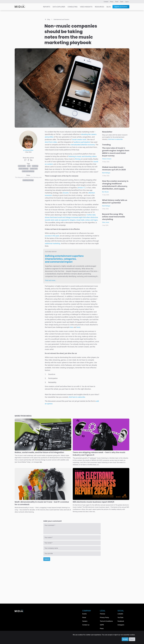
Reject (132, 639)
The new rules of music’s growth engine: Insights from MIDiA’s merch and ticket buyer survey (116, 152)
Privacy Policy (104, 617)
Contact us (86, 625)
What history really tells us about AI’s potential (115, 201)
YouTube (120, 617)
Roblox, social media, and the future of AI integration (39, 452)
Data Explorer (59, 7)
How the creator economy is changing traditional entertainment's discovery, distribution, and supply (115, 185)
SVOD (29, 166)
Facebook (121, 621)
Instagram (121, 625)
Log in (127, 2)
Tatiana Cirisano (107, 159)
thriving (78, 159)
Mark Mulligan (106, 173)
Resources (99, 7)
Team (122, 2)
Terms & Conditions (106, 621)
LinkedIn (120, 614)
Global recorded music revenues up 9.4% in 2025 (114, 168)
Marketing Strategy (28, 180)
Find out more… (51, 280)
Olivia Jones (106, 222)
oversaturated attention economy (82, 145)
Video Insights (86, 7)
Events (84, 614)
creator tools (34, 169)
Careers (85, 621)
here (71, 327)
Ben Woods (105, 192)
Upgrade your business (121, 7)
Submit (47, 559)
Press (112, 2)
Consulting (73, 7)
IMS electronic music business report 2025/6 (93, 502)
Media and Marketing (28, 171)
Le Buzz (21, 126)
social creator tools (79, 139)
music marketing (24, 169)
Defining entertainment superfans (64, 259)
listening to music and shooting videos (83, 156)
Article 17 (82, 188)
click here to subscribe (77, 397)
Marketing (35, 166)
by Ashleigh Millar (28, 150)
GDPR (102, 625)
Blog (109, 7)
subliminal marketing (52, 243)
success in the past (52, 236)
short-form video (51, 142)
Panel (117, 2)
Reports (47, 7)
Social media (22, 166)
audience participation (82, 142)
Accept (125, 639)
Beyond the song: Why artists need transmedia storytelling (114, 217)
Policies (102, 614)
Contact (106, 2)
